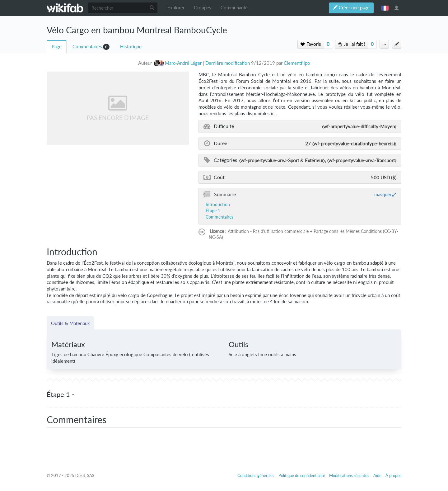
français (385, 8)
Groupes (203, 8)
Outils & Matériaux (70, 323)
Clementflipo (297, 63)
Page (57, 47)
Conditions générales (256, 475)
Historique (131, 47)
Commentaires (87, 47)
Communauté (234, 8)
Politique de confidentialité (302, 475)
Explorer (176, 8)
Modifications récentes (349, 475)
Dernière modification (228, 63)
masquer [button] (383, 194)
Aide (377, 475)
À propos (393, 475)
